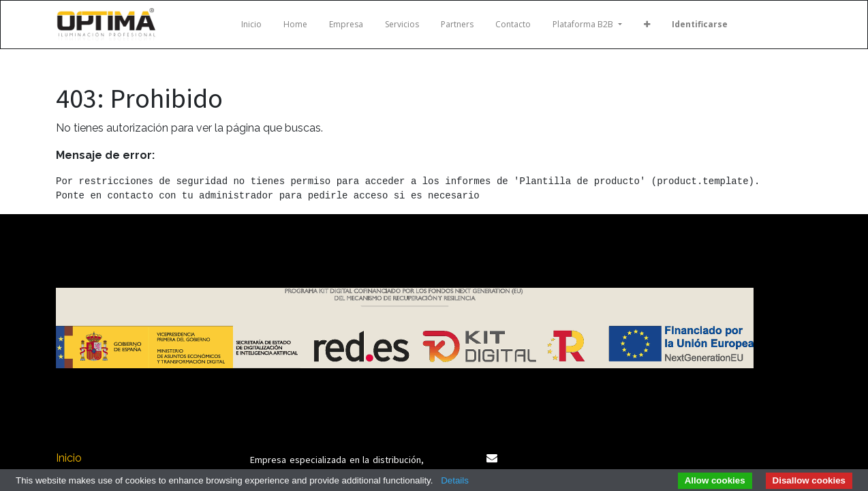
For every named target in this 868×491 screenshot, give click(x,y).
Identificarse (700, 24)
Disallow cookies (809, 480)
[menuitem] (251, 25)
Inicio (69, 458)
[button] (647, 25)
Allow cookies (715, 480)
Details (455, 480)
